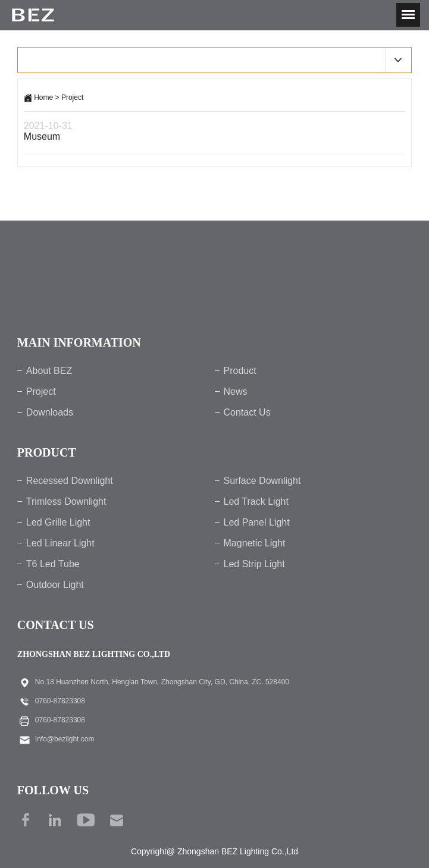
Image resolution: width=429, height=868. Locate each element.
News (236, 391)
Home (43, 98)
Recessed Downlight (70, 481)
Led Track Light (256, 501)
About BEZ (49, 371)
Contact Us (247, 412)
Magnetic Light (255, 543)
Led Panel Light (257, 522)
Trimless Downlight (66, 501)
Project (72, 98)
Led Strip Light (254, 564)
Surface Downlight (262, 481)
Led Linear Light (60, 543)
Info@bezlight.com (65, 739)
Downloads (50, 412)
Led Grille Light (58, 522)
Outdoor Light (55, 585)
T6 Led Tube (53, 564)
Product (240, 371)
